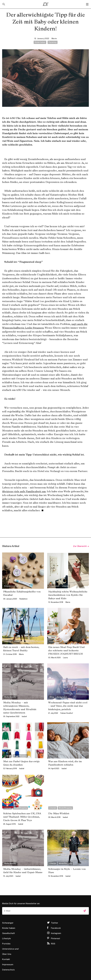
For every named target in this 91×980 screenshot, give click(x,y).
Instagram (56, 933)
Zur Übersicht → (81, 546)
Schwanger (8, 923)
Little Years (46, 4)
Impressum (8, 965)
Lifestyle (6, 938)
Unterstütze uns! (10, 949)
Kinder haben (40, 42)
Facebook (56, 928)
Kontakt (6, 959)
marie (54, 39)
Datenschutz (9, 970)
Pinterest (55, 938)
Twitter (54, 923)
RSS (53, 944)
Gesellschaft (9, 933)
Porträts (6, 944)
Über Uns (7, 954)
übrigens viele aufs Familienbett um (24, 491)
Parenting (53, 42)
